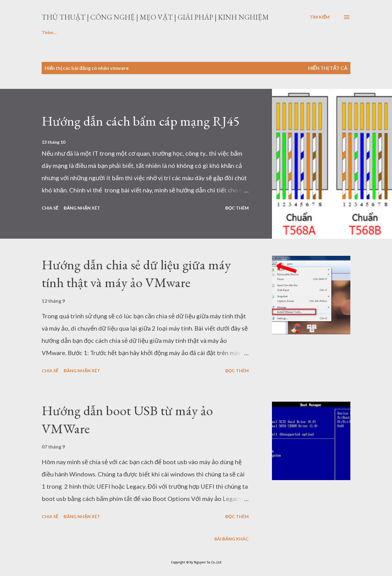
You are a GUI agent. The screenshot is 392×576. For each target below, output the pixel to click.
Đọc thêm (237, 208)
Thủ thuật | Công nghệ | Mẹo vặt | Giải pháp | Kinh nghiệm (155, 17)
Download (92, 32)
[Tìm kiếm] (320, 17)
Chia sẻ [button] (50, 208)
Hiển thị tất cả (328, 68)
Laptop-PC (53, 32)
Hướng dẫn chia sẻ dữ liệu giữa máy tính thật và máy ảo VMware (136, 274)
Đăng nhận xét (82, 208)
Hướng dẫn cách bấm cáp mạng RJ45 (141, 121)
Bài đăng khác (232, 539)
